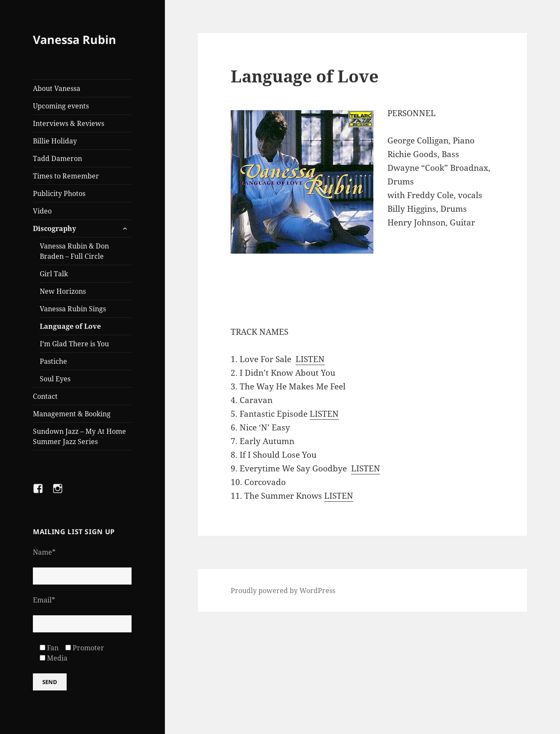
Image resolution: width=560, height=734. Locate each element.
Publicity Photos (59, 193)
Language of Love (70, 326)
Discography (54, 228)
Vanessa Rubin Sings (73, 309)
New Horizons (63, 291)
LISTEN (310, 359)
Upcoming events (61, 106)
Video (42, 211)
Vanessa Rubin (75, 39)
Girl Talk (54, 274)
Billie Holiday (55, 141)
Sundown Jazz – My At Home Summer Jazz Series (79, 436)
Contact (45, 396)
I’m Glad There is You (74, 344)
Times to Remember (66, 176)
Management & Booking (72, 414)
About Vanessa (57, 88)
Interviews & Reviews (69, 123)
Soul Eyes (55, 379)
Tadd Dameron (57, 158)
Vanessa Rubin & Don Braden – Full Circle (74, 251)
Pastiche (53, 361)
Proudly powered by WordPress (283, 591)
